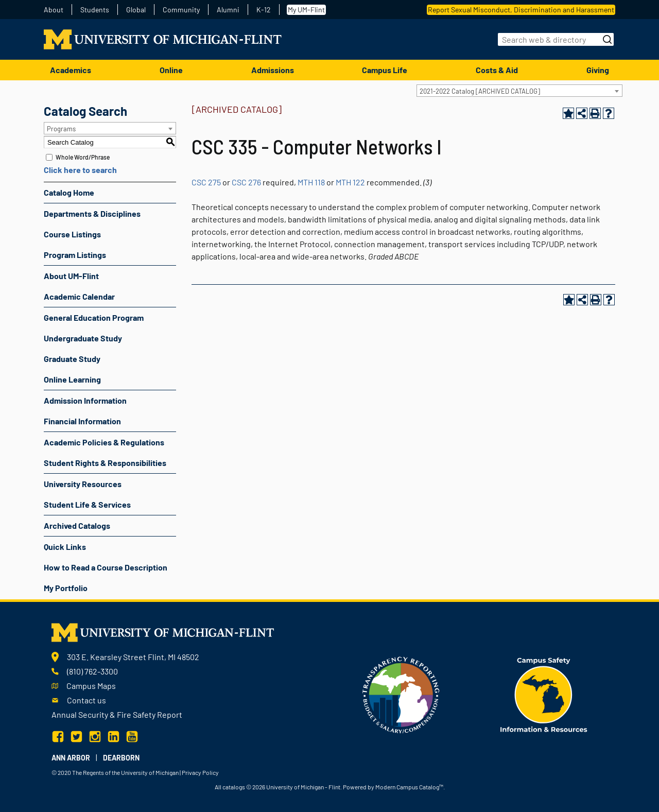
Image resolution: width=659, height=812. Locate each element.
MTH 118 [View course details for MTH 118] (311, 182)
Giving (598, 70)
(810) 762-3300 (92, 671)
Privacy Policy (200, 772)
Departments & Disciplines (92, 213)
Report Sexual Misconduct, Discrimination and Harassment (521, 10)
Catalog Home (69, 192)
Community (181, 10)
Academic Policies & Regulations (104, 442)
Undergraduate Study (83, 338)
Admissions (273, 70)
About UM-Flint (71, 276)
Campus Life (385, 70)
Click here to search (80, 170)
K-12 (264, 10)
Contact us (86, 700)
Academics (71, 70)
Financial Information (82, 421)
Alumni (228, 10)
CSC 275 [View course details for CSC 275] (206, 182)
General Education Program (94, 317)
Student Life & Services (87, 504)
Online (171, 70)
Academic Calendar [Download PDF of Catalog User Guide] (79, 296)
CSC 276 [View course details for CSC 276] (246, 182)
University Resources (83, 484)
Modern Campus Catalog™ (409, 787)
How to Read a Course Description (106, 567)
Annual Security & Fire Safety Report (117, 714)
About (54, 10)
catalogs (234, 787)
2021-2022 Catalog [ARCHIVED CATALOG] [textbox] (480, 91)
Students (95, 10)
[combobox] (519, 91)
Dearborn (121, 758)
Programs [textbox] (61, 129)
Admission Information (85, 400)
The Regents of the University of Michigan (125, 772)
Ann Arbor (71, 758)
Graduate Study (72, 359)
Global (136, 10)
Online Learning (72, 379)
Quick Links (65, 547)
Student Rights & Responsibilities (105, 463)
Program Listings (75, 255)
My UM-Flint (306, 10)
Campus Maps (91, 686)
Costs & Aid (497, 70)
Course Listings (72, 234)
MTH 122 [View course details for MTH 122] (350, 182)
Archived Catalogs (77, 525)
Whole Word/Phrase (83, 157)
